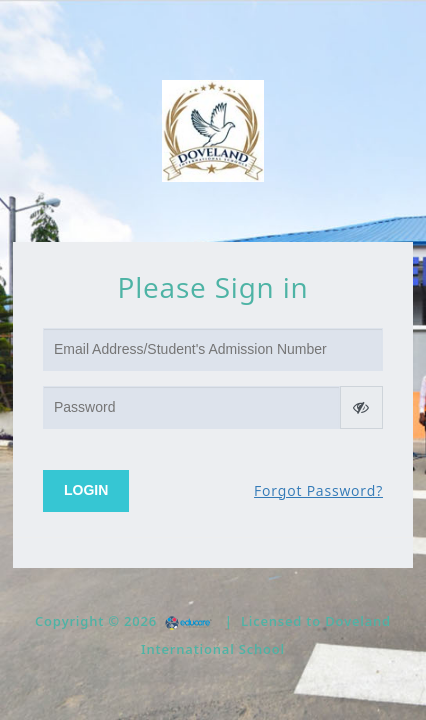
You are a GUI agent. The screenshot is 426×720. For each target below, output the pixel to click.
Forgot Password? (318, 490)
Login (86, 490)
